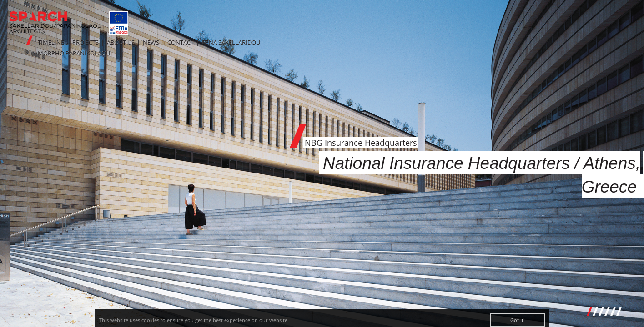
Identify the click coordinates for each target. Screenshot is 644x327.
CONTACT (181, 42)
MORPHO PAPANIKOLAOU (74, 53)
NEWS (151, 42)
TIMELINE (51, 42)
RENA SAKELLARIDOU (231, 42)
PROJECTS (86, 42)
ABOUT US (121, 42)
